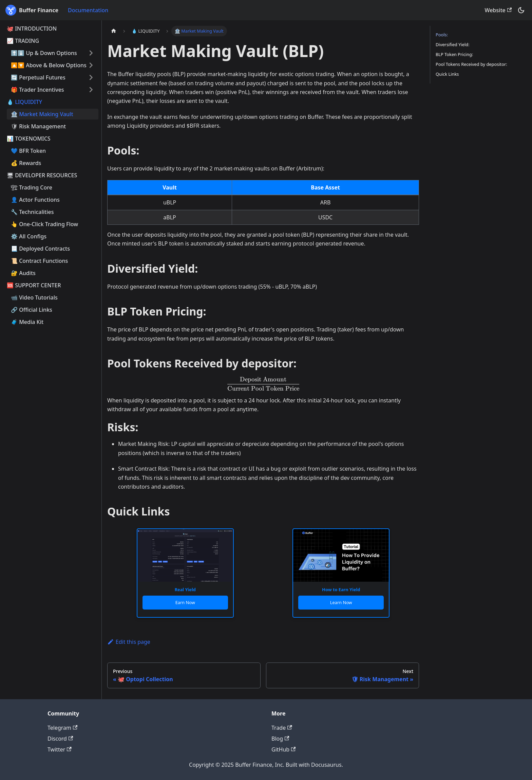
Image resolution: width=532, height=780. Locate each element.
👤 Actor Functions (35, 200)
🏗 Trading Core (32, 187)
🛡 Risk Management (38, 126)
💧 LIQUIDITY (24, 102)
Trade (282, 728)
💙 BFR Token (28, 151)
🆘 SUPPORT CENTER (34, 285)
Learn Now (341, 602)
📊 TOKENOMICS (29, 139)
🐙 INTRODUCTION (32, 29)
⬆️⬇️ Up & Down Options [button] (44, 53)
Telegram (62, 728)
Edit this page (129, 642)
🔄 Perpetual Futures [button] (38, 77)
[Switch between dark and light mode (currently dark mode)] (521, 10)
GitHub (283, 749)
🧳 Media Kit (27, 322)
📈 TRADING (23, 41)
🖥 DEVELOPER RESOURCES (42, 175)
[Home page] (114, 31)
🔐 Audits (23, 273)
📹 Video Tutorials (34, 297)
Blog (280, 739)
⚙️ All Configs (29, 236)
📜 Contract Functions (39, 261)
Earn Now (185, 602)
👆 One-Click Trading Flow (44, 224)
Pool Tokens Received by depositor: (471, 64)
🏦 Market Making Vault (42, 114)
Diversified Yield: (453, 44)
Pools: (442, 35)
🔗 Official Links (32, 310)
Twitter (60, 749)
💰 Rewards (26, 163)
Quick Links (447, 74)
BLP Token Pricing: (454, 54)
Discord (60, 739)
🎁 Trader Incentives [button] (37, 90)
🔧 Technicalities (32, 212)
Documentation (88, 10)
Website (498, 10)
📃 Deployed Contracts (40, 249)
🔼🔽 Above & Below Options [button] (49, 65)
